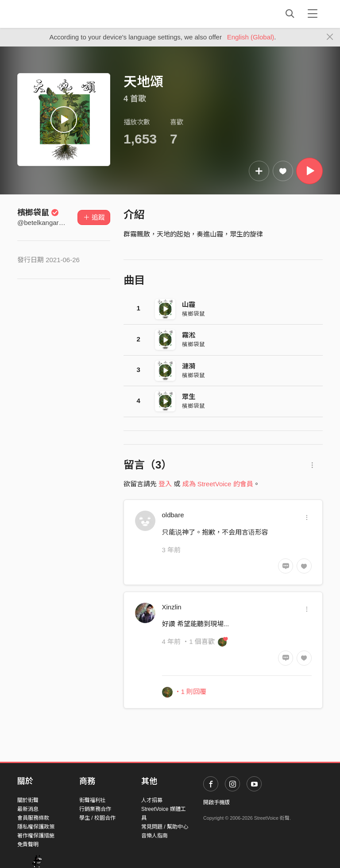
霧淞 (189, 335)
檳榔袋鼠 (38, 213)
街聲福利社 (93, 800)
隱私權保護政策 (36, 827)
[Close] (330, 37)
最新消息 (28, 809)
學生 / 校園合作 (97, 818)
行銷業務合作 (95, 809)
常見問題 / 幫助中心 (165, 827)
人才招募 (152, 800)
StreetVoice (54, 14)
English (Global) (251, 37)
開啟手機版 (216, 802)
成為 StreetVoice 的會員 (218, 484)
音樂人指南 (155, 836)
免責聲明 (28, 845)
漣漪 (189, 366)
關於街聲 (28, 800)
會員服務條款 (33, 818)
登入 (165, 484)
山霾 (189, 304)
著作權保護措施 (36, 836)
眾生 (189, 397)
